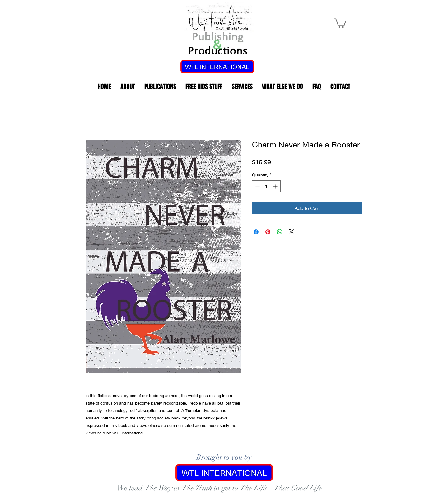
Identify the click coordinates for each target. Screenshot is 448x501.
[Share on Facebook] (256, 232)
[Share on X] (292, 232)
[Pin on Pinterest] (268, 232)
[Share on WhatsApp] (280, 232)
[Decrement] (257, 186)
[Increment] (276, 186)
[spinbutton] (266, 186)
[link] (340, 23)
